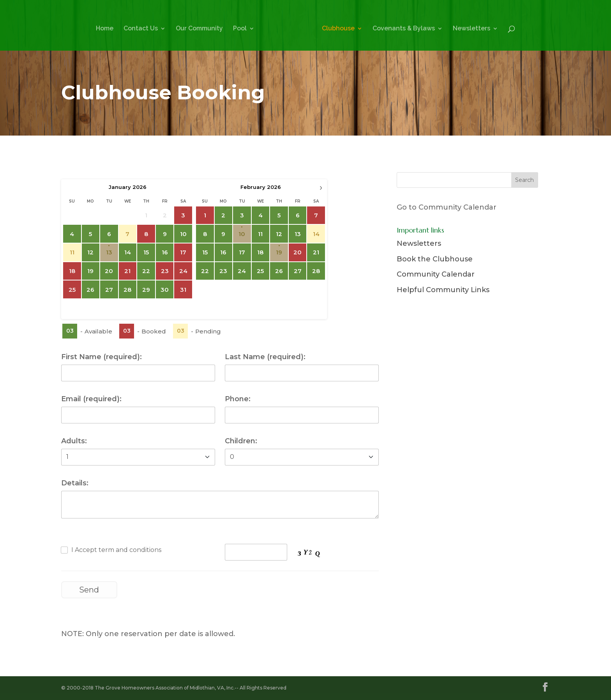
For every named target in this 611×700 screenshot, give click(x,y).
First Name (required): (102, 357)
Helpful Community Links (443, 290)
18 (260, 252)
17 (242, 252)
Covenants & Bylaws (404, 29)
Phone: (238, 399)
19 (90, 271)
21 (316, 252)
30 (165, 290)
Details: (75, 483)
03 (70, 331)
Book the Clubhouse (435, 259)
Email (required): (91, 399)
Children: (241, 441)
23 (223, 271)
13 (109, 252)
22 (146, 271)
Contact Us (141, 29)
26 (90, 290)
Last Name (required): (265, 357)
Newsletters (471, 29)
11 (260, 234)
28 (127, 290)
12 (90, 252)
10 (183, 234)
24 (242, 271)
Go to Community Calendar (447, 207)
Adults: (74, 441)
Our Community (199, 29)
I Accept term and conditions (116, 550)
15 (146, 252)
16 (164, 252)
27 (109, 290)
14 (128, 252)
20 (109, 271)
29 (146, 290)
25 (260, 271)
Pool (240, 29)
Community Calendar (436, 274)
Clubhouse (338, 29)
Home (105, 29)
